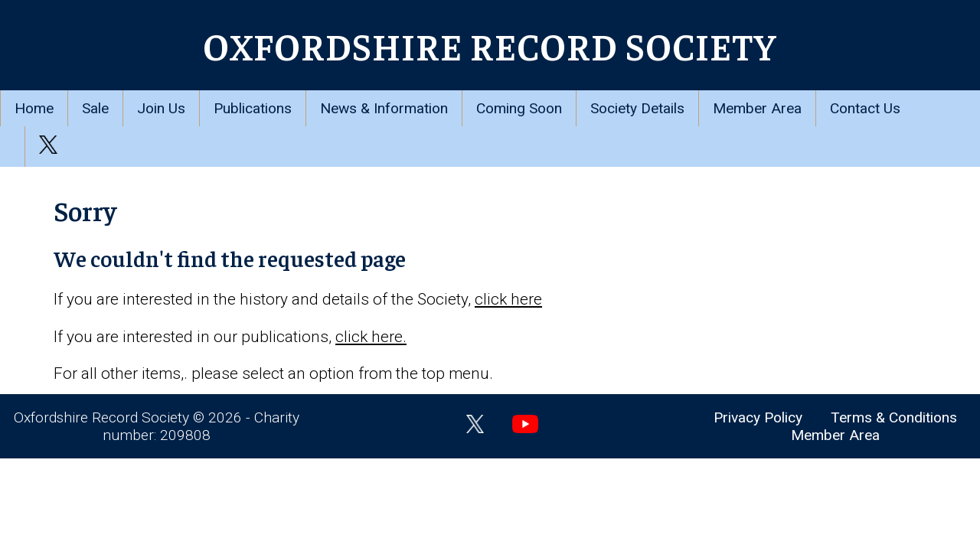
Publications (253, 108)
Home (34, 108)
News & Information (384, 108)
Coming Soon (519, 108)
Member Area (757, 108)
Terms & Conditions (894, 417)
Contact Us (865, 108)
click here (508, 299)
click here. (371, 337)
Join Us (161, 108)
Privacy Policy (758, 417)
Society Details (637, 108)
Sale (95, 108)
